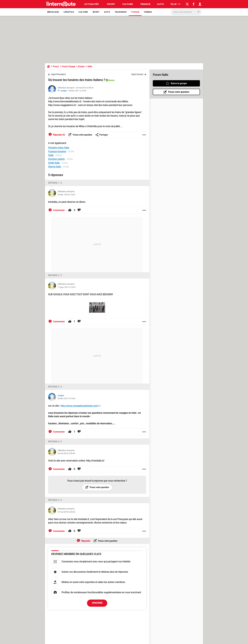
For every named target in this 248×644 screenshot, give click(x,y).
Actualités (91, 4)
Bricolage (53, 12)
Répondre (86, 541)
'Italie (51, 155)
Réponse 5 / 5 (55, 500)
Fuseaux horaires (57, 151)
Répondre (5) (59, 135)
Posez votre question (82, 135)
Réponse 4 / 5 (55, 442)
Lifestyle (69, 12)
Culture (128, 4)
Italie (90, 66)
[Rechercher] (186, 12)
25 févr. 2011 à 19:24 (77, 91)
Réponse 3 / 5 (55, 387)
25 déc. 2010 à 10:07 (66, 195)
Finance (145, 4)
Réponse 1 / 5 (55, 183)
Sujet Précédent (58, 74)
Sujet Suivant (137, 74)
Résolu (111, 80)
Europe (81, 66)
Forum (56, 66)
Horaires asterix (56, 159)
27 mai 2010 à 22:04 (66, 512)
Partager (102, 135)
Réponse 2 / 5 (55, 275)
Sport (111, 4)
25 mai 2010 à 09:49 (66, 453)
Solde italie (54, 163)
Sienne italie (54, 167)
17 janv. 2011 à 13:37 (67, 287)
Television (121, 12)
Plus (176, 4)
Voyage (135, 12)
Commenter (59, 210)
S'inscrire (97, 603)
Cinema (148, 12)
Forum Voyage (68, 66)
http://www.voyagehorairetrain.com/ (80, 406)
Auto (160, 4)
